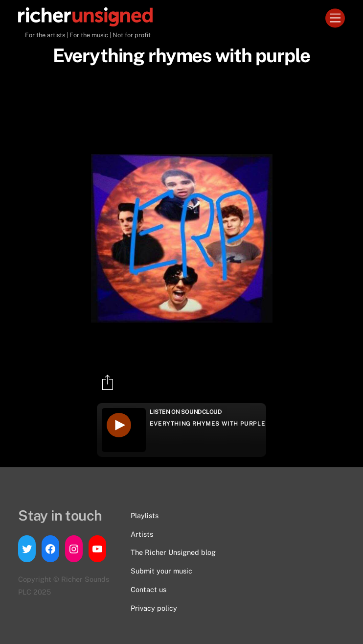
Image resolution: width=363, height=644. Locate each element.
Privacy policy (154, 608)
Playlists (145, 515)
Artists (142, 534)
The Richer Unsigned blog (173, 552)
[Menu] (335, 18)
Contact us (148, 589)
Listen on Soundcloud (186, 412)
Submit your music (161, 571)
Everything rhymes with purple (207, 424)
